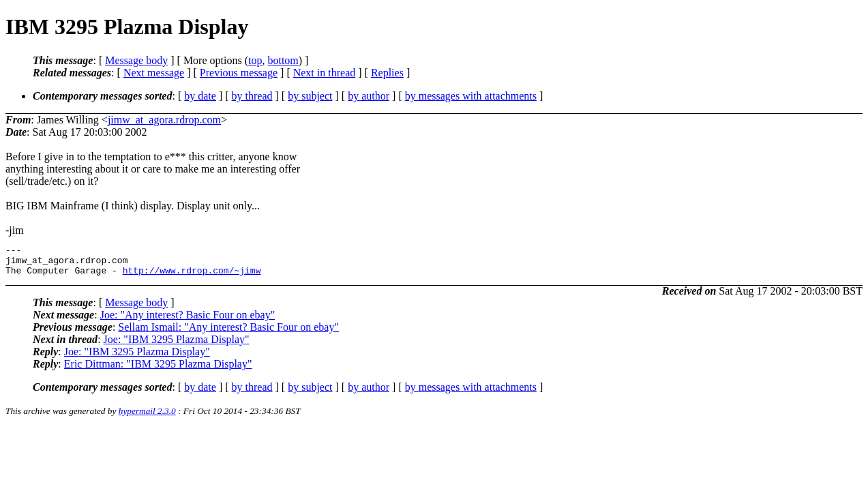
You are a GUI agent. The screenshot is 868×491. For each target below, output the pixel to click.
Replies (387, 73)
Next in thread (325, 73)
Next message (154, 73)
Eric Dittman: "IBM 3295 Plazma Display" (158, 370)
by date (200, 96)
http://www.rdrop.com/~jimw (192, 276)
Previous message (239, 73)
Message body (136, 60)
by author (369, 96)
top (255, 60)
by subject (310, 96)
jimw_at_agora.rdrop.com (164, 120)
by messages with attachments (471, 96)
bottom (283, 60)
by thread (252, 96)
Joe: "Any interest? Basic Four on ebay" (188, 321)
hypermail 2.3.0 (147, 417)
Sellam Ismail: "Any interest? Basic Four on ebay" (228, 333)
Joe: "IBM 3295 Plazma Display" (177, 345)
